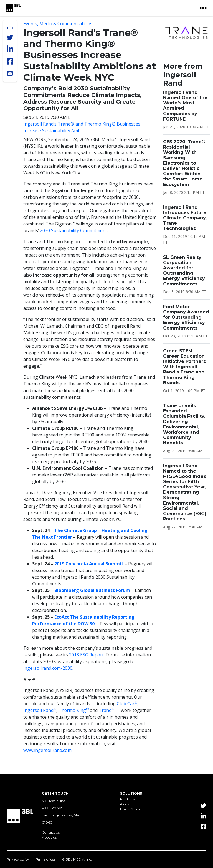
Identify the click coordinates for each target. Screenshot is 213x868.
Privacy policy (18, 859)
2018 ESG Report (86, 655)
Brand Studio (131, 809)
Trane (106, 710)
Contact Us (51, 832)
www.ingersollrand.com (47, 750)
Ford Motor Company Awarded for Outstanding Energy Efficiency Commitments (186, 317)
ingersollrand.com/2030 (48, 668)
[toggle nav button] (204, 8)
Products (127, 799)
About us (49, 837)
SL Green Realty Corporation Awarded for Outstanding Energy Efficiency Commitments (184, 271)
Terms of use (46, 859)
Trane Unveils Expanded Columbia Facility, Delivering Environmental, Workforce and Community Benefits (184, 424)
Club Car (127, 704)
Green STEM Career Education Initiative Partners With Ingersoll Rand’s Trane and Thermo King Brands (184, 367)
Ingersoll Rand (40, 710)
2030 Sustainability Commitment (73, 230)
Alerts (125, 804)
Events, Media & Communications (58, 24)
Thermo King (74, 710)
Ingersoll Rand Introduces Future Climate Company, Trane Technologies (185, 218)
